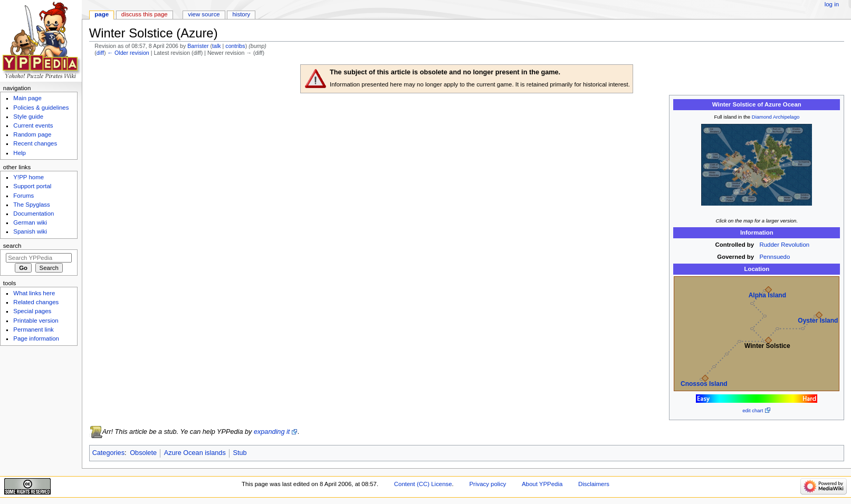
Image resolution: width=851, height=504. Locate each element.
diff (100, 53)
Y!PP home (28, 177)
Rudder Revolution (785, 245)
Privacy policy (487, 484)
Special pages (32, 311)
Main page (27, 98)
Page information (36, 338)
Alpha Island (767, 295)
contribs (235, 46)
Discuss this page (145, 14)
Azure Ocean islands (195, 453)
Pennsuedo (775, 257)
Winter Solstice (767, 346)
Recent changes (35, 143)
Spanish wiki (30, 231)
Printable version (36, 321)
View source (204, 14)
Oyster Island (818, 321)
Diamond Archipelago (776, 117)
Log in (832, 4)
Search (12, 246)
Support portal (32, 186)
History (242, 14)
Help (20, 153)
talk (217, 46)
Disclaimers (594, 484)
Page (102, 14)
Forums (23, 196)
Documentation (34, 214)
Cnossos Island (704, 384)
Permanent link (33, 329)
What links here (34, 293)
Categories (108, 453)
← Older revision (128, 53)
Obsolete (143, 453)
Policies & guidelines (41, 108)
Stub (240, 453)
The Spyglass (31, 205)
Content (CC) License (423, 484)
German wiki (30, 222)
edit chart (753, 410)
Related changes (36, 302)
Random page (32, 134)
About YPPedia (542, 484)
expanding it (272, 432)
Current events (33, 125)
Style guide (28, 117)
